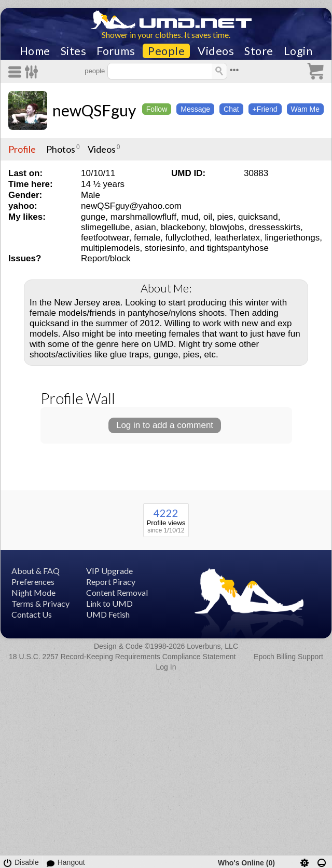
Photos (61, 149)
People (166, 51)
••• (234, 70)
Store (259, 51)
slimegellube (106, 227)
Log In (166, 667)
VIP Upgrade (109, 571)
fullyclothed (188, 238)
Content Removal (117, 592)
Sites (74, 51)
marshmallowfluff (143, 217)
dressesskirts (275, 227)
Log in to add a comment (165, 425)
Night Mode (33, 592)
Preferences (33, 582)
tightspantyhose (238, 248)
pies (225, 217)
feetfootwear (105, 238)
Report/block (106, 258)
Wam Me (305, 109)
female (147, 238)
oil (208, 217)
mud (190, 217)
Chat (231, 109)
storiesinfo (165, 248)
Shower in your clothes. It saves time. (166, 35)
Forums (116, 51)
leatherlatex (237, 238)
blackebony (183, 227)
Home (35, 51)
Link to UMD (109, 603)
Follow (157, 109)
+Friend (265, 109)
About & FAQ (36, 571)
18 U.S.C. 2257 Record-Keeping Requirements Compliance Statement (122, 657)
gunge (93, 217)
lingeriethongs (292, 238)
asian (146, 227)
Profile (22, 149)
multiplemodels (110, 248)
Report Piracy (111, 582)
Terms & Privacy (40, 603)
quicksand (258, 217)
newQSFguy (94, 110)
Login (298, 51)
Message (195, 109)
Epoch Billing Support (288, 657)
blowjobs (227, 227)
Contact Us (32, 614)
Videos (216, 51)
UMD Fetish (108, 614)
